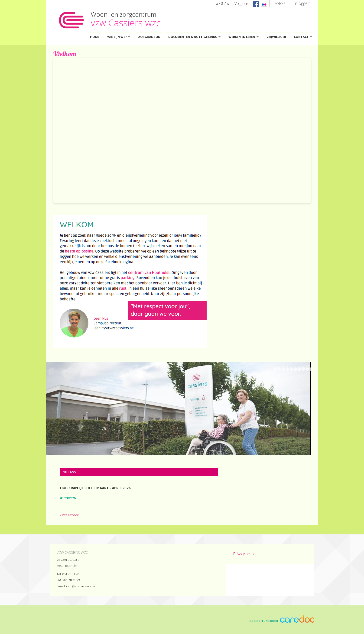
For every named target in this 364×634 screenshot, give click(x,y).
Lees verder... (71, 515)
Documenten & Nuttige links (194, 37)
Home (95, 37)
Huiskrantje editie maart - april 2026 (95, 488)
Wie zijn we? (119, 37)
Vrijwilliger (276, 37)
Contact (303, 37)
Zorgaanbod (149, 37)
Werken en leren (244, 37)
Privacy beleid (244, 554)
